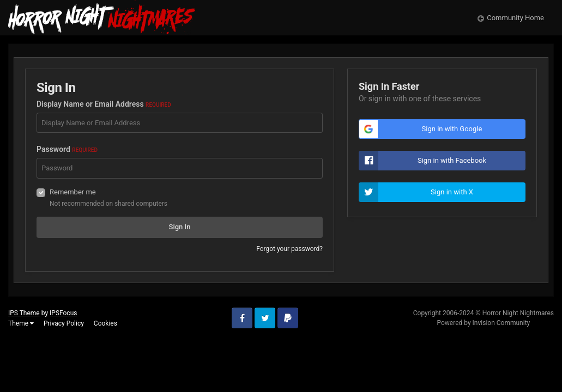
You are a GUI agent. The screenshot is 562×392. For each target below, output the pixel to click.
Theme (21, 323)
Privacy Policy (64, 323)
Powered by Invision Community (483, 323)
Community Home (515, 18)
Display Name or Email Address (104, 104)
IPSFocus (63, 313)
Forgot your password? (289, 249)
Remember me (73, 192)
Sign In (180, 227)
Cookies (105, 323)
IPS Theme (24, 313)
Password (67, 149)
